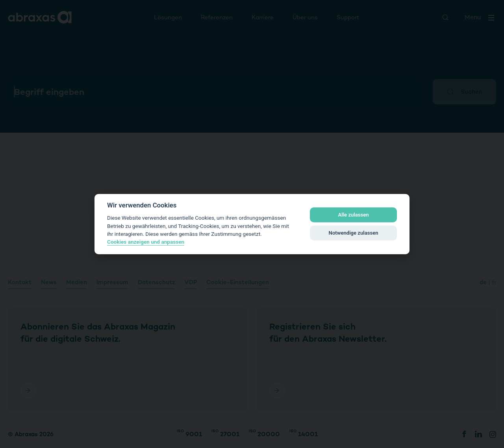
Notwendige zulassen (354, 233)
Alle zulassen (354, 215)
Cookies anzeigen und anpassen (146, 242)
